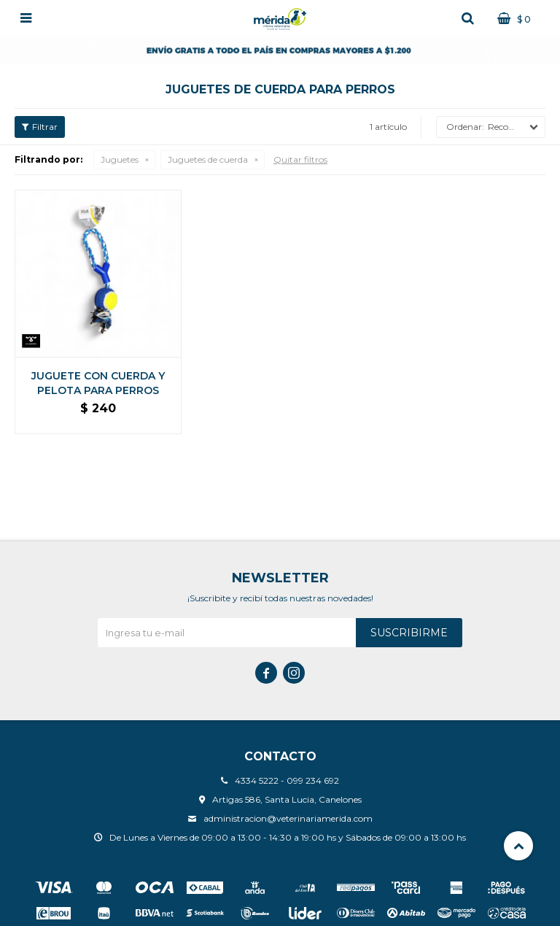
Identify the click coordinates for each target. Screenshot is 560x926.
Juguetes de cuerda (208, 159)
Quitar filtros (300, 159)
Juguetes (120, 159)
